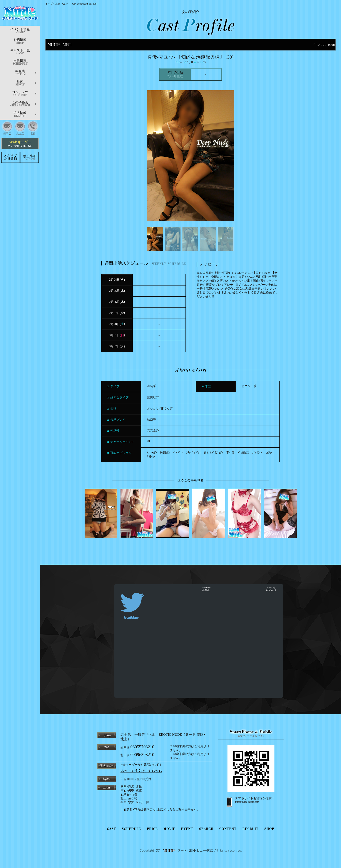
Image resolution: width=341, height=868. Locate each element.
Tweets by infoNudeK (271, 589)
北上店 (20, 128)
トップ (49, 4)
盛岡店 (7, 128)
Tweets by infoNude (206, 589)
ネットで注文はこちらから (141, 771)
